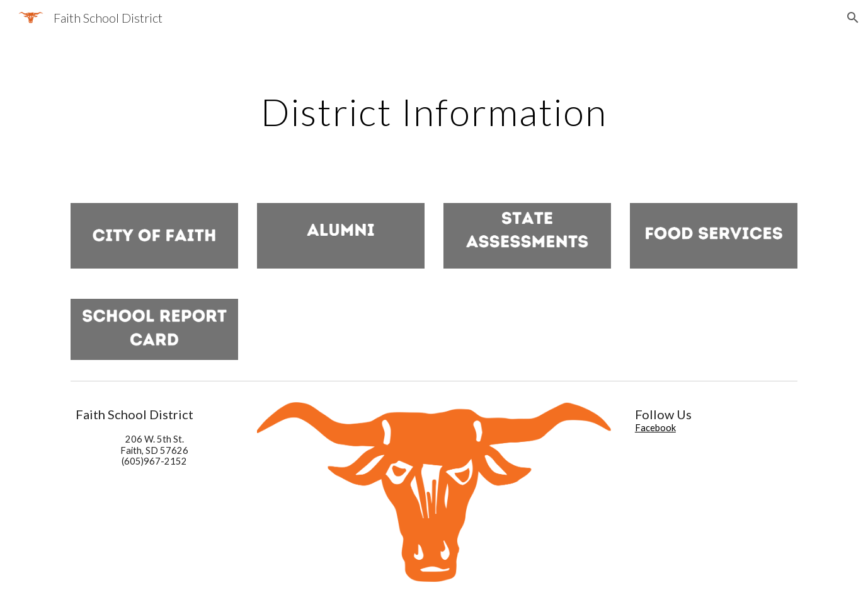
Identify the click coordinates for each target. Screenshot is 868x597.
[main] (434, 112)
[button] (853, 18)
